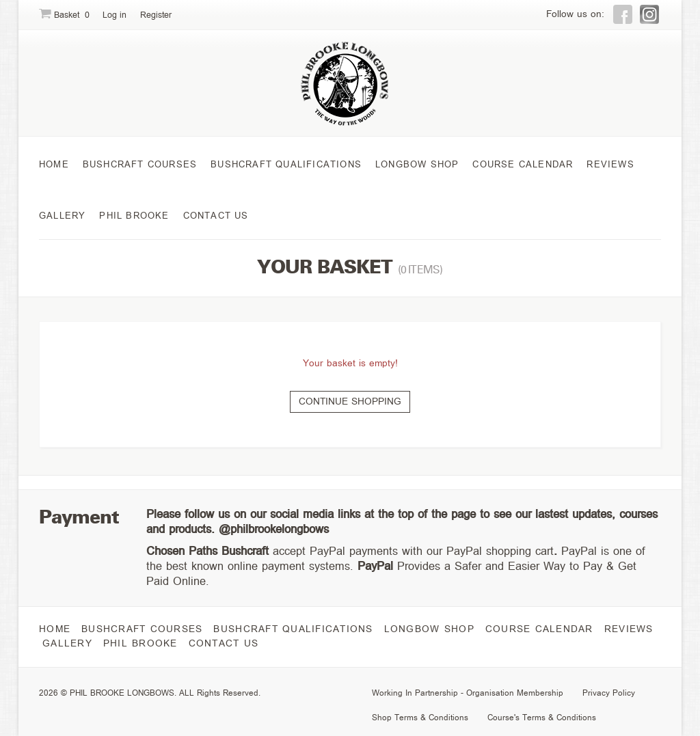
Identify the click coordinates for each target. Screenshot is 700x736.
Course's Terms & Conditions (542, 717)
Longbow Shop (417, 164)
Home (54, 164)
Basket (66, 15)
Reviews (610, 164)
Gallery (62, 216)
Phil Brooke (134, 216)
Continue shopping (350, 401)
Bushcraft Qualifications (286, 164)
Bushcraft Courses (140, 164)
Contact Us (216, 216)
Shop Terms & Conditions (420, 717)
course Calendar (523, 164)
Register (156, 15)
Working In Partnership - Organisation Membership (468, 693)
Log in (115, 15)
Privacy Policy (609, 693)
